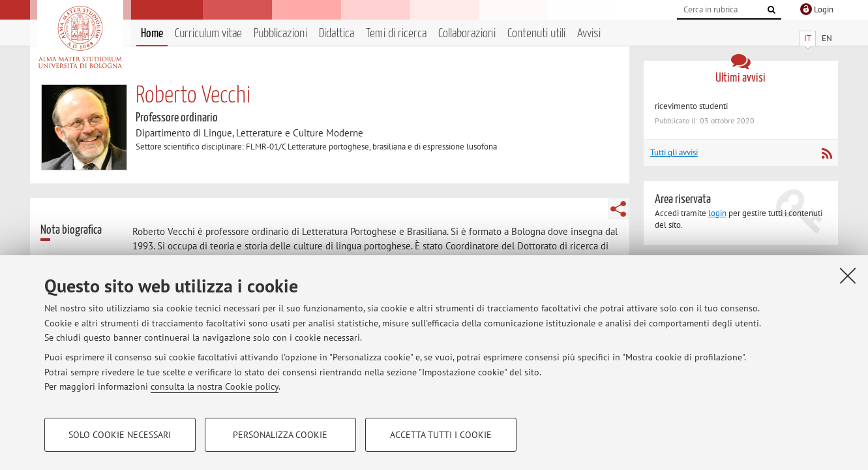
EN (827, 38)
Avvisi (589, 34)
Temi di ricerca (396, 34)
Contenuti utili (536, 34)
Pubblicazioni (280, 34)
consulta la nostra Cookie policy (215, 386)
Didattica (337, 34)
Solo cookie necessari (120, 435)
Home (152, 34)
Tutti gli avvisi (674, 152)
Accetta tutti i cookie (441, 435)
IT (808, 38)
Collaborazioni (467, 34)
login (717, 213)
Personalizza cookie (280, 435)
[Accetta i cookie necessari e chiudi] (848, 275)
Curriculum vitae (208, 34)
